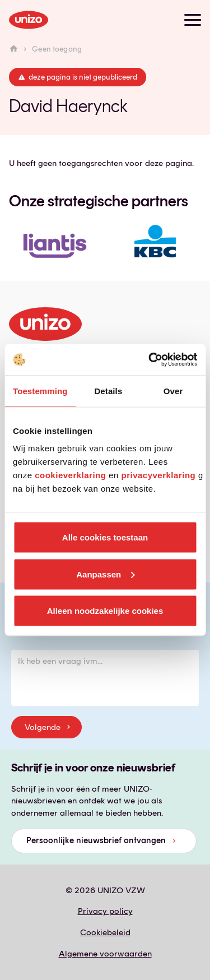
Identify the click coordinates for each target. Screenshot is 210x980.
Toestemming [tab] (40, 390)
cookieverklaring (70, 475)
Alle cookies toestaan (105, 537)
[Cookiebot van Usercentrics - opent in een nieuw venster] (150, 360)
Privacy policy (105, 911)
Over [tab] (173, 390)
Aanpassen (105, 574)
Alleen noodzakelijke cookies (105, 611)
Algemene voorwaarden (105, 954)
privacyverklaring (158, 475)
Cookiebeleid (105, 932)
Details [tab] (108, 390)
